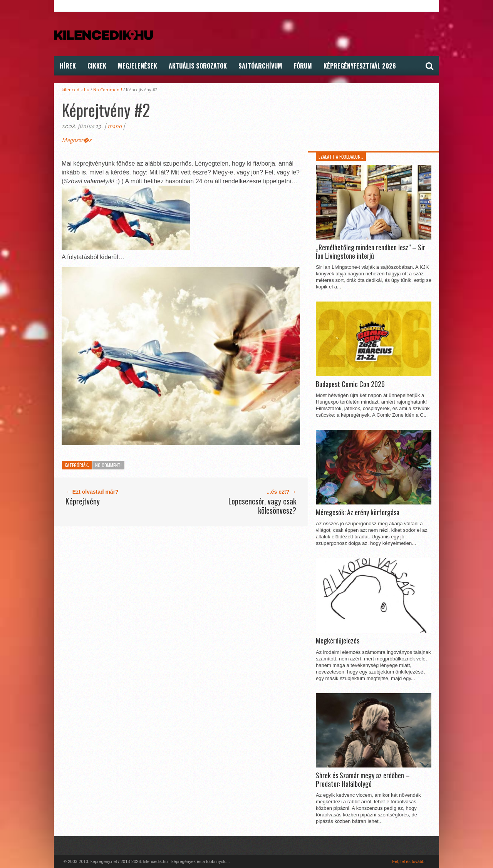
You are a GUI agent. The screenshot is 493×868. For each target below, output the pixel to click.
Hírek (68, 66)
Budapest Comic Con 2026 (350, 384)
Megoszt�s (76, 140)
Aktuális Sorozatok (198, 66)
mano (115, 126)
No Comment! (108, 90)
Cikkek (97, 66)
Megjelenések (138, 66)
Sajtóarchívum (260, 66)
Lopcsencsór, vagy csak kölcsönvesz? (262, 506)
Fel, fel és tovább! (409, 861)
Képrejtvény (83, 501)
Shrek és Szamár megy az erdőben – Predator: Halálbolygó (363, 780)
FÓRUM (303, 66)
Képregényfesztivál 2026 (360, 66)
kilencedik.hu (75, 90)
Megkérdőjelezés (338, 641)
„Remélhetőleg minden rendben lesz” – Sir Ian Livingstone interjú (371, 252)
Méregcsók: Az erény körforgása (358, 513)
